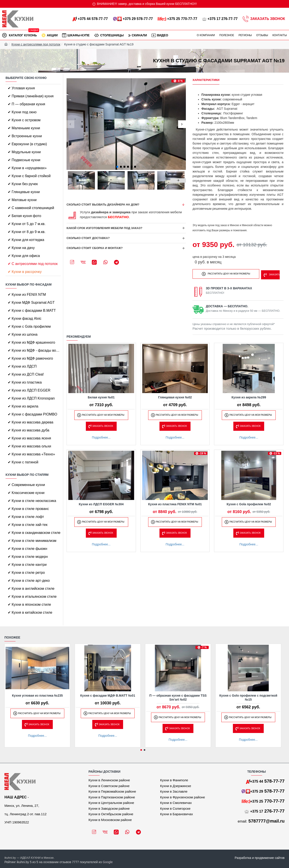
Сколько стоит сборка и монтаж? (95, 248)
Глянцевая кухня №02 (175, 396)
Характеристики (206, 80)
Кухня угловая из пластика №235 (37, 696)
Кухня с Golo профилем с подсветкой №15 (248, 698)
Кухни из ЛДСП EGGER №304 (101, 503)
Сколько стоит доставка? (88, 238)
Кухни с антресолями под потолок (36, 44)
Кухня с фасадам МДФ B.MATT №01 (108, 696)
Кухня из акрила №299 (249, 396)
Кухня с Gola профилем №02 (249, 503)
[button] (70, 124)
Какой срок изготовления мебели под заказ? (104, 228)
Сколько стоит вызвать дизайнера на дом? (103, 205)
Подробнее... (101, 436)
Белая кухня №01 (101, 396)
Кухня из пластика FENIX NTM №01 (175, 503)
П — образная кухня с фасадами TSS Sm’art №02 (178, 698)
